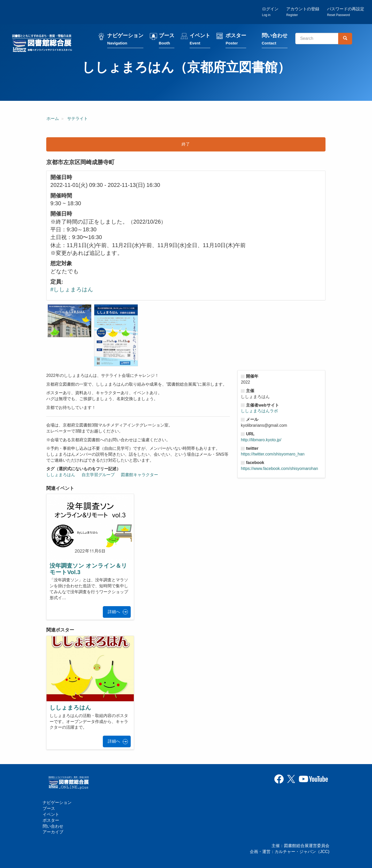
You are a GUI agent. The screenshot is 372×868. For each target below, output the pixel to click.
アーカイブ (53, 832)
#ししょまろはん (72, 290)
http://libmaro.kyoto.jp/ (261, 440)
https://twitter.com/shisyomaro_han (273, 454)
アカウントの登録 (303, 12)
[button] (69, 321)
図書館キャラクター (139, 475)
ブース (167, 39)
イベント (200, 39)
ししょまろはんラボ (259, 411)
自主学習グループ (98, 475)
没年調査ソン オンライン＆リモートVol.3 (88, 569)
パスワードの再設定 (346, 12)
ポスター (236, 39)
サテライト (78, 119)
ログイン (270, 12)
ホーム (53, 119)
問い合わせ (275, 39)
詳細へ (114, 612)
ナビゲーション (125, 39)
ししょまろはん (61, 475)
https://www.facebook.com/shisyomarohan (279, 469)
